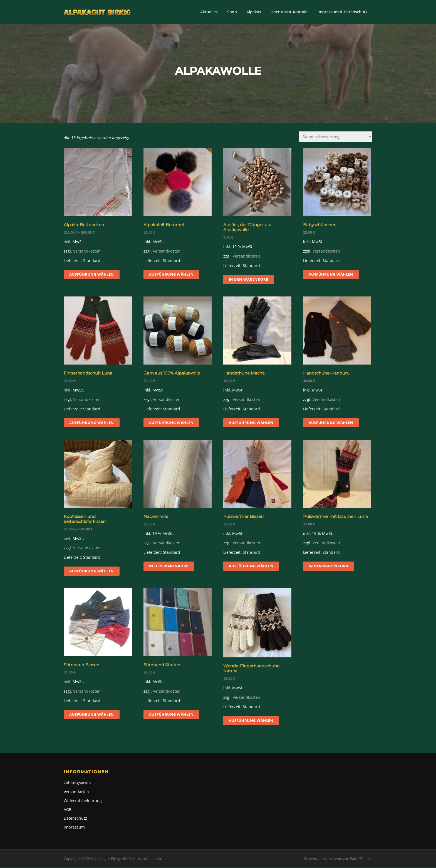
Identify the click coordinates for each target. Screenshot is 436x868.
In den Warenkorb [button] (249, 280)
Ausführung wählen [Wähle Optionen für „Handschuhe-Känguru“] (331, 423)
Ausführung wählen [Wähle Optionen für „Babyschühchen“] (331, 275)
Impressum (74, 828)
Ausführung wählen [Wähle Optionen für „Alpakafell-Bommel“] (171, 275)
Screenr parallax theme (323, 859)
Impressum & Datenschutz (343, 12)
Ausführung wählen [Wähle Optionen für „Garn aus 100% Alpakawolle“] (171, 423)
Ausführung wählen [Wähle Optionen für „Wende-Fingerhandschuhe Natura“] (251, 721)
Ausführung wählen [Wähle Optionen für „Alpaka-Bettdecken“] (92, 275)
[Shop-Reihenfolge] (336, 137)
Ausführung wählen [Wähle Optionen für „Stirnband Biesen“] (92, 715)
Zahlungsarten (77, 783)
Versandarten (76, 792)
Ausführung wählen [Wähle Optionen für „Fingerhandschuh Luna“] (92, 423)
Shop (232, 12)
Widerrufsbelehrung (83, 801)
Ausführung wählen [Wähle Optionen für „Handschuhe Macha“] (251, 423)
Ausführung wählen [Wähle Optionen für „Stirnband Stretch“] (171, 715)
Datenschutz (75, 819)
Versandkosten (87, 252)
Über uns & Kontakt (289, 12)
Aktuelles (209, 12)
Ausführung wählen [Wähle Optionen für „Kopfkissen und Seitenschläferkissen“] (92, 572)
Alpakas (254, 12)
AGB (68, 810)
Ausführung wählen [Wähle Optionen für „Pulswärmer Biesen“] (251, 567)
